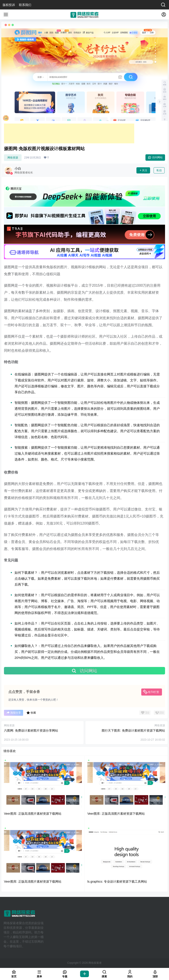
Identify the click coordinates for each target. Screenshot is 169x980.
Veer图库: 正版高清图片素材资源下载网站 (33, 814)
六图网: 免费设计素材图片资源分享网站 (31, 730)
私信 (159, 170)
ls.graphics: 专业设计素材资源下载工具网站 (117, 882)
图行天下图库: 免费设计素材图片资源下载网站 (133, 730)
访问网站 (155, 157)
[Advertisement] (69, 133)
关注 (143, 170)
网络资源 (13, 158)
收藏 (31, 713)
